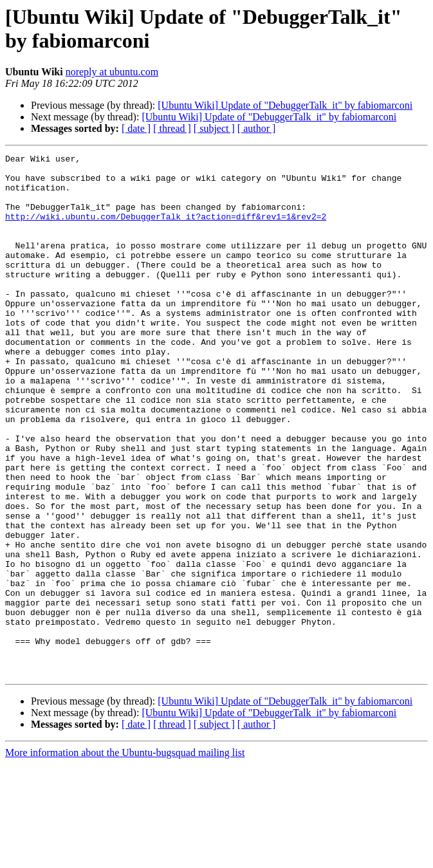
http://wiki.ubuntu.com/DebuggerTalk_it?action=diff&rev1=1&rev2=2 (166, 230)
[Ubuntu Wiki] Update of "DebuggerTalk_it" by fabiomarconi (285, 105)
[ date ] (136, 128)
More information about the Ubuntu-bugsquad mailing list (125, 857)
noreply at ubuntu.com (112, 72)
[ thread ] (172, 128)
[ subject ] (214, 128)
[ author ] (257, 128)
